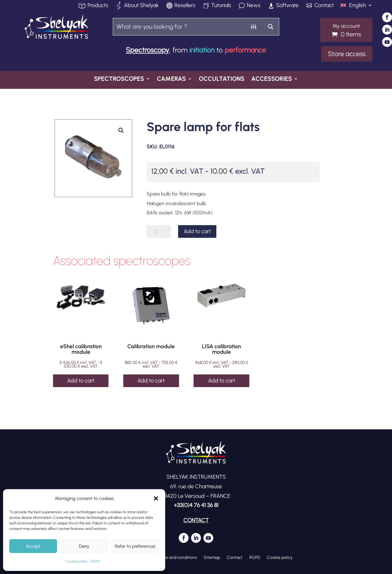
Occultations (222, 79)
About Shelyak (141, 6)
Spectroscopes (119, 79)
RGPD (95, 561)
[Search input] (180, 26)
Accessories (272, 79)
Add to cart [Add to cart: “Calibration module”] (151, 381)
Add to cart (197, 231)
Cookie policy (77, 561)
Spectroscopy (147, 50)
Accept (33, 546)
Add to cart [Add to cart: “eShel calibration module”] (81, 381)
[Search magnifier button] (270, 27)
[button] (156, 498)
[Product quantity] (159, 231)
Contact (324, 6)
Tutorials (221, 6)
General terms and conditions (169, 557)
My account (346, 26)
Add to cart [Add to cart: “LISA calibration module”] (222, 381)
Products (98, 6)
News (254, 6)
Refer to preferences (135, 546)
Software (287, 6)
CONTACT (196, 520)
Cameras (171, 79)
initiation (202, 50)
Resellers (185, 6)
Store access (347, 54)
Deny (84, 546)
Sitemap (212, 557)
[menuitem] (356, 8)
